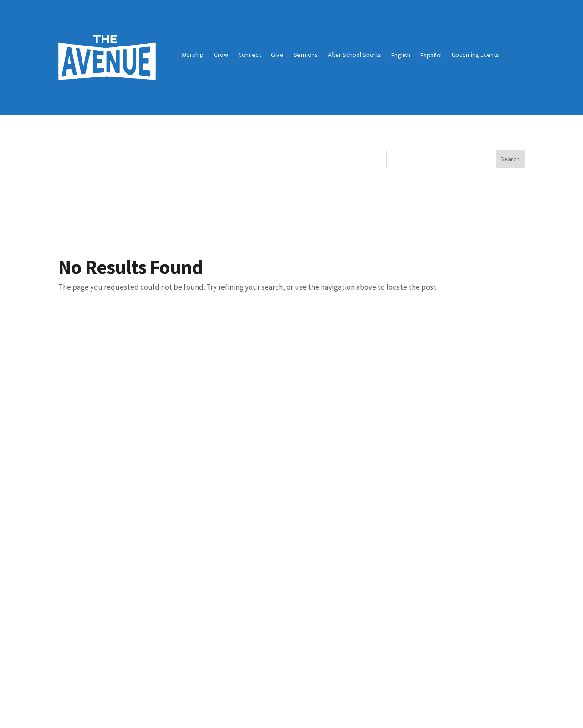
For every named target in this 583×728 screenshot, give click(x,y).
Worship (192, 55)
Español (431, 55)
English (401, 55)
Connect (250, 55)
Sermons (306, 55)
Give (277, 55)
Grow (221, 55)
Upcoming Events (476, 55)
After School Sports (355, 55)
